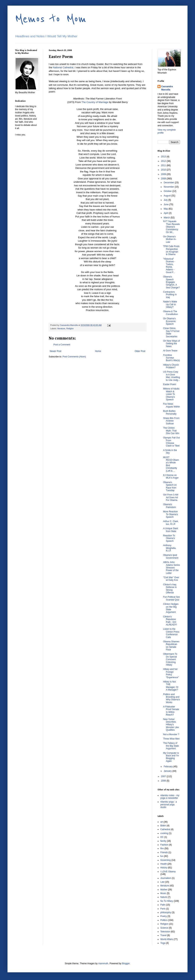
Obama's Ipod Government (171, 556)
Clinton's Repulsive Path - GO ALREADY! (170, 621)
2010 (164, 170)
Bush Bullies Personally (170, 412)
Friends (164, 852)
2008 (164, 179)
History (164, 868)
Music (163, 893)
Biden (163, 826)
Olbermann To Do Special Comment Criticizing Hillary (170, 659)
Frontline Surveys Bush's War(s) (172, 358)
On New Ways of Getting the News (172, 344)
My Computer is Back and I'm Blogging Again (171, 757)
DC (162, 837)
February (168, 767)
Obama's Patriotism (169, 506)
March (167, 218)
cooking (164, 833)
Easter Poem (170, 384)
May (166, 209)
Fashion (164, 845)
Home (98, 351)
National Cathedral (63, 67)
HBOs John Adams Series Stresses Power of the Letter (172, 568)
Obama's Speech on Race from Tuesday (170, 486)
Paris (163, 909)
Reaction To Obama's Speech (169, 538)
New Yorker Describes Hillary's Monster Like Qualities (171, 725)
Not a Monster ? (171, 734)
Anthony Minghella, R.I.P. (170, 548)
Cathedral (165, 829)
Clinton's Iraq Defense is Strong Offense (170, 589)
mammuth (103, 963)
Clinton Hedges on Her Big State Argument (171, 608)
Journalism (166, 878)
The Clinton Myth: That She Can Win (171, 431)
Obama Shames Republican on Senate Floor (171, 646)
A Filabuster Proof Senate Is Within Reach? (171, 711)
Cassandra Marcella (167, 88)
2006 (164, 781)
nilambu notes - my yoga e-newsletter (170, 797)
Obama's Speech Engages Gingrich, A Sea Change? (171, 282)
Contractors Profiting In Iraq (170, 295)
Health (164, 864)
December (169, 183)
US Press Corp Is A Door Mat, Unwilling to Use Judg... (172, 376)
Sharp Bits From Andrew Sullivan (171, 421)
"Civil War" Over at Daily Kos (171, 579)
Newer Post (55, 351)
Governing (165, 860)
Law (162, 882)
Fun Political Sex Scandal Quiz (171, 598)
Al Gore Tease (170, 351)
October (168, 191)
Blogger (126, 963)
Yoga (163, 943)
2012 (164, 161)
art (162, 822)
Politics (164, 920)
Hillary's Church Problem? (171, 366)
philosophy (166, 912)
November (169, 187)
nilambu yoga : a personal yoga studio (169, 805)
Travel (163, 935)
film (162, 848)
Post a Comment (62, 345)
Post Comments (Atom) (74, 357)
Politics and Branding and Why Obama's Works (172, 698)
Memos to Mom (51, 19)
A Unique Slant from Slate (171, 530)
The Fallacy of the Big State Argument (171, 746)
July (166, 200)
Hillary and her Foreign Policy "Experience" (171, 673)
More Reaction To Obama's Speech (171, 514)
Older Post (140, 351)
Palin (163, 905)
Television (165, 932)
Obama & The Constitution (170, 313)
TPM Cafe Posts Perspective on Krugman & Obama (171, 250)
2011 (164, 165)
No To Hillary (167, 901)
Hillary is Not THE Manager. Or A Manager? (171, 686)
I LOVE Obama (168, 872)
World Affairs (167, 939)
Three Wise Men (171, 739)
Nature (164, 897)
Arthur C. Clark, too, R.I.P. (171, 523)
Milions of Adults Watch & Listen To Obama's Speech (171, 394)
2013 (164, 157)
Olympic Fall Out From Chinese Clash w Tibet (171, 442)
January (168, 771)
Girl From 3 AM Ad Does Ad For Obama (171, 497)
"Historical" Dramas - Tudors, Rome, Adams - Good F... (169, 266)
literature (61, 328)
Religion (70, 328)
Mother (164, 890)
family (163, 841)
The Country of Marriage (95, 102)
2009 (164, 174)
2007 (164, 776)
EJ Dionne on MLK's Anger (171, 476)
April (166, 213)
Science (164, 928)
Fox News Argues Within (172, 405)
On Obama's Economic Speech (169, 321)
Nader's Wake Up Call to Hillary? (170, 304)
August (168, 196)
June (166, 204)
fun (162, 856)
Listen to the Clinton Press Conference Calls (171, 633)
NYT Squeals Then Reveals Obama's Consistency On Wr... (171, 227)
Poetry (164, 916)
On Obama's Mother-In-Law (170, 239)
